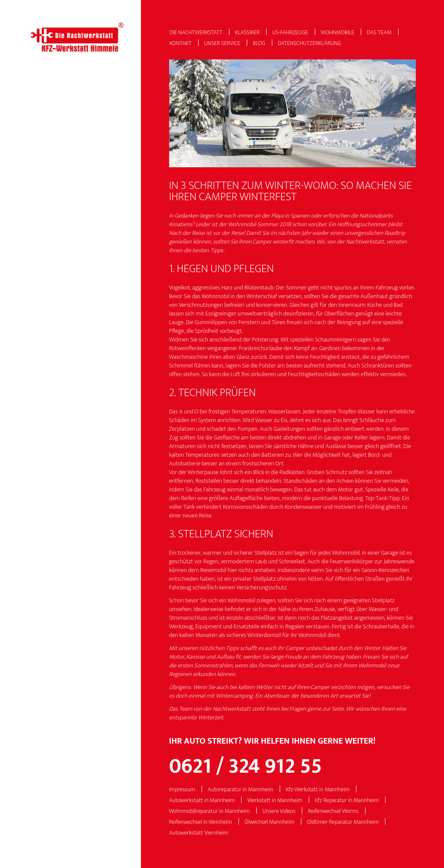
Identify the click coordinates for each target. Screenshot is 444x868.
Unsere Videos (279, 811)
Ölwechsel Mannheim (269, 822)
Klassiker (247, 33)
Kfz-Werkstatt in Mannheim (318, 790)
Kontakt (181, 44)
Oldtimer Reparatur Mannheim (343, 822)
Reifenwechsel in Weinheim (201, 822)
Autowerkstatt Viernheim (199, 833)
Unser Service (222, 44)
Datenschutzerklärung (310, 44)
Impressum (182, 790)
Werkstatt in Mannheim (275, 801)
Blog (259, 44)
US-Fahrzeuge (290, 33)
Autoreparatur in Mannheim (240, 790)
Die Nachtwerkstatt (196, 33)
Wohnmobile (338, 33)
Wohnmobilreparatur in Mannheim (209, 811)
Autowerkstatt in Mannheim (202, 801)
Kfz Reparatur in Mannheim (347, 801)
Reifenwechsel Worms (333, 811)
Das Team (379, 33)
